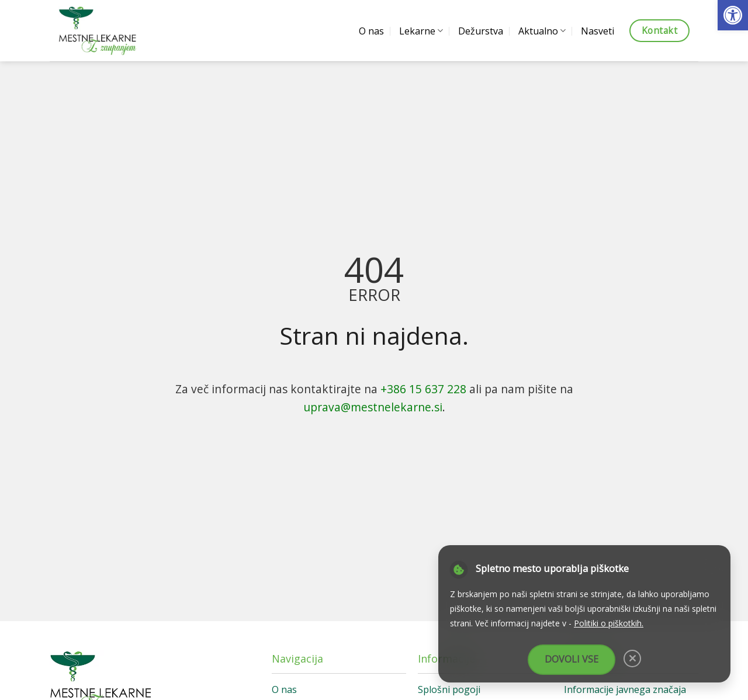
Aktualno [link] (542, 31)
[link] (733, 15)
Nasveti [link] (598, 31)
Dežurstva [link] (481, 31)
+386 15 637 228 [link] (423, 389)
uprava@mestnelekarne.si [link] (373, 407)
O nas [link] (371, 31)
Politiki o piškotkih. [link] (609, 623)
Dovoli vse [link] (572, 659)
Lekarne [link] (421, 31)
